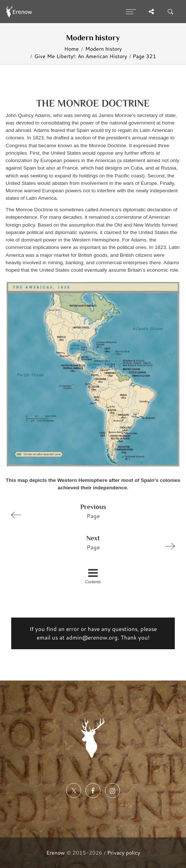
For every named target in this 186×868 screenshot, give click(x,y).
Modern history (103, 49)
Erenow (56, 853)
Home (72, 49)
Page (90, 511)
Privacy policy (124, 853)
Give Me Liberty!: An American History (81, 56)
